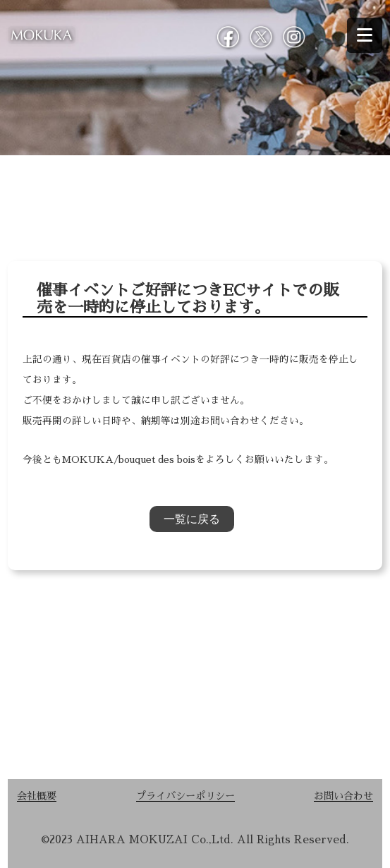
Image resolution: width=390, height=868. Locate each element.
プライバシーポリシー (185, 796)
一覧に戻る (192, 519)
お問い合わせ (343, 796)
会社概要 (37, 796)
